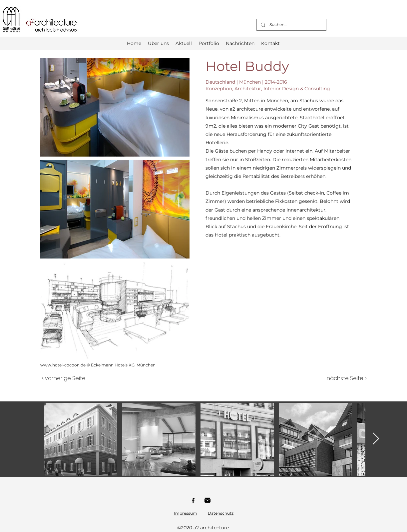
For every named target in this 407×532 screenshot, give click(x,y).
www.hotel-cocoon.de (63, 365)
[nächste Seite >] (347, 378)
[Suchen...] (291, 25)
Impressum (186, 513)
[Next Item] (376, 439)
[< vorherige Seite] (64, 378)
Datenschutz (221, 513)
